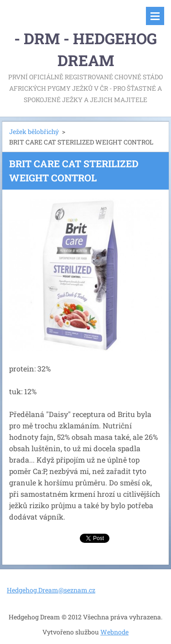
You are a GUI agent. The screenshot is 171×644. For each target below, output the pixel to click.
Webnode (114, 632)
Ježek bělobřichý (34, 131)
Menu (155, 16)
